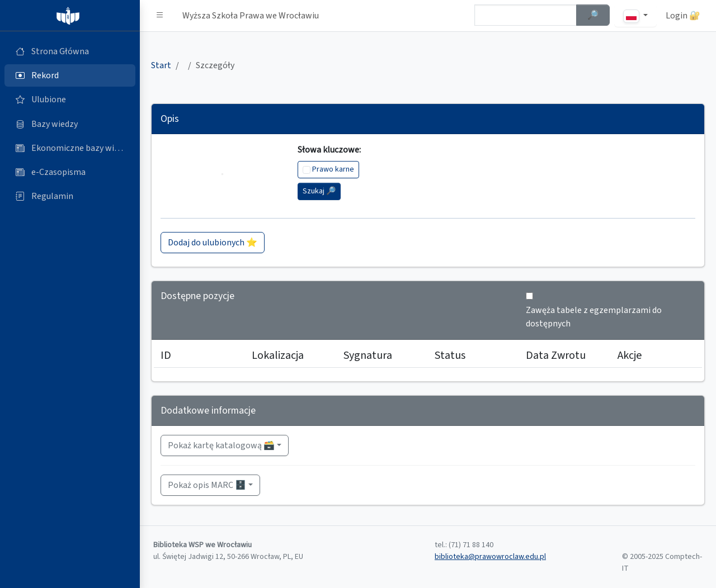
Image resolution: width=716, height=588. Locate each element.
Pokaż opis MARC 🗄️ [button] (207, 485)
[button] (160, 16)
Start (161, 65)
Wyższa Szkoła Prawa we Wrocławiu (251, 16)
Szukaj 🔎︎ (319, 191)
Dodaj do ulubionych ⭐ (213, 243)
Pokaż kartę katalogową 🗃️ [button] (221, 445)
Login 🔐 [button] (683, 16)
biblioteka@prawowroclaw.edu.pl (490, 557)
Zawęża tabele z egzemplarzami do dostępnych (594, 317)
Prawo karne (333, 169)
